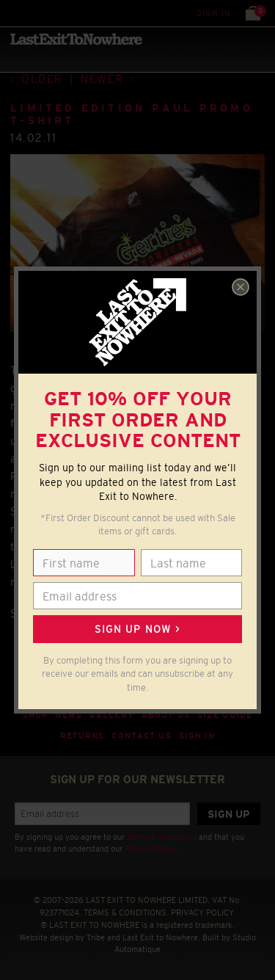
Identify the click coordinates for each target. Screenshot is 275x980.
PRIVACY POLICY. (203, 912)
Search (44, 13)
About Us (166, 715)
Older (42, 79)
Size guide (225, 715)
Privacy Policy (150, 849)
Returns (82, 736)
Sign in (214, 13)
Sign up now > (137, 629)
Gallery (112, 715)
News (69, 715)
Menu (14, 13)
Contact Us (141, 736)
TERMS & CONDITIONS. (126, 912)
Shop (36, 715)
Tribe (96, 937)
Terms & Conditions (162, 837)
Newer (102, 79)
